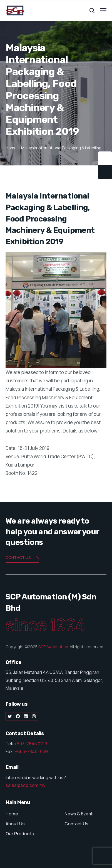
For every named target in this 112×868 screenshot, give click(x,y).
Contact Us (76, 824)
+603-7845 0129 (31, 744)
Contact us (22, 558)
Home (11, 148)
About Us (15, 824)
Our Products (20, 834)
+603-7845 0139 (31, 751)
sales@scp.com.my (25, 785)
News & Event (79, 814)
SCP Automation (53, 647)
